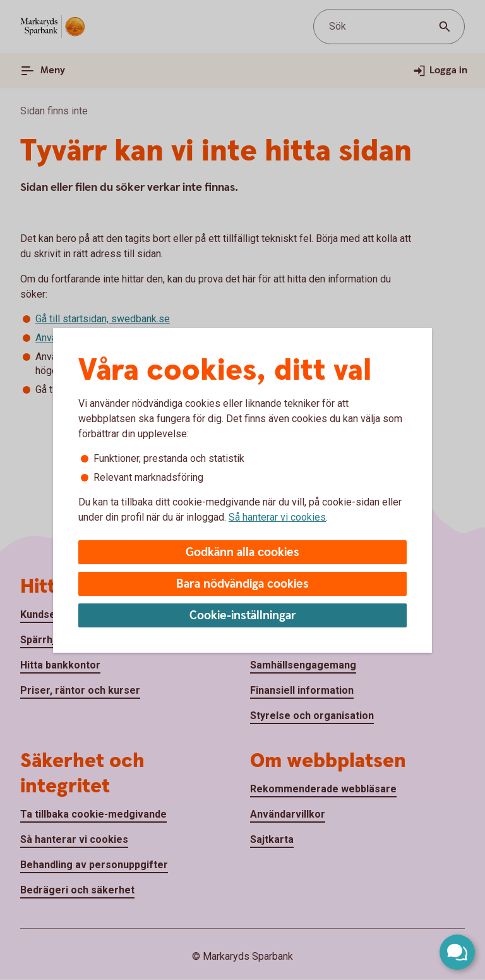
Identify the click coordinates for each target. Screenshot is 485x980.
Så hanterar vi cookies (277, 517)
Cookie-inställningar (243, 616)
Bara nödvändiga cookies (242, 584)
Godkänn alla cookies (242, 553)
